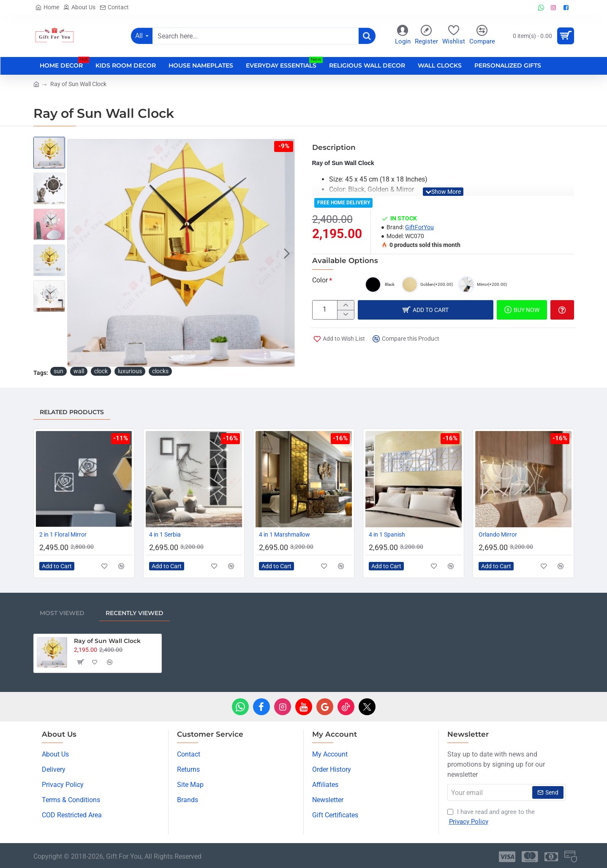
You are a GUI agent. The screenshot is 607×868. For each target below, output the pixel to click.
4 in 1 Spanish (387, 534)
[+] (345, 305)
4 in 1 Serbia (165, 534)
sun (59, 371)
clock (101, 371)
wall (79, 371)
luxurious (130, 371)
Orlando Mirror (498, 534)
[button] (287, 253)
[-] (345, 315)
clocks (160, 371)
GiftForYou (419, 227)
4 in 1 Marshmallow (284, 534)
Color (320, 280)
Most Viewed (62, 613)
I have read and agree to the (491, 817)
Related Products (72, 412)
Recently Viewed (135, 613)
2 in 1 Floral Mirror (63, 534)
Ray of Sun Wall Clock (107, 641)
